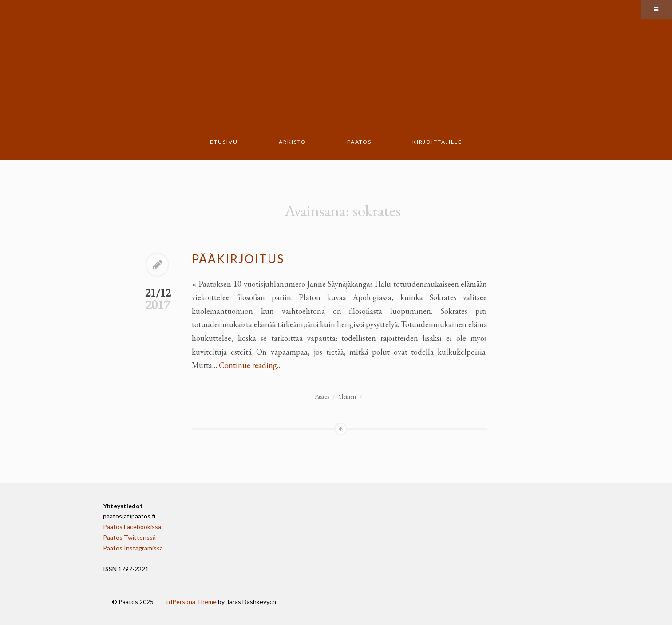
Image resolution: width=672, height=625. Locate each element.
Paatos (359, 142)
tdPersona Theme (191, 602)
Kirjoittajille (437, 142)
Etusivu (224, 142)
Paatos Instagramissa (133, 548)
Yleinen (347, 397)
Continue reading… (250, 365)
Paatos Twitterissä (129, 537)
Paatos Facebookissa (132, 527)
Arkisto (293, 142)
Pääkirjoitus (238, 259)
